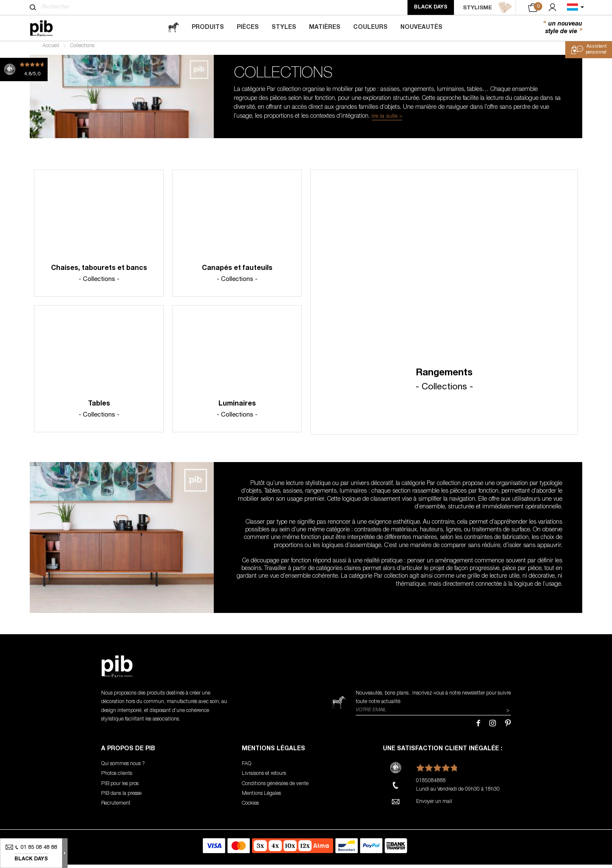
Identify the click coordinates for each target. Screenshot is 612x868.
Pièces (248, 28)
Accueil (51, 49)
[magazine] (173, 28)
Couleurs (370, 28)
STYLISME (487, 8)
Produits (208, 28)
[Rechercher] (33, 7)
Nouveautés (421, 28)
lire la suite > (387, 120)
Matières (325, 28)
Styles (284, 28)
